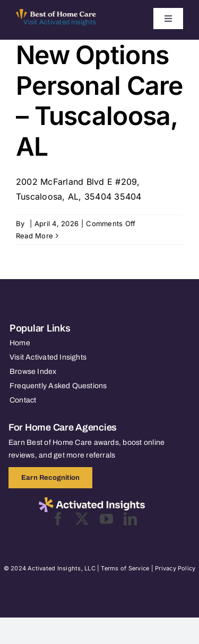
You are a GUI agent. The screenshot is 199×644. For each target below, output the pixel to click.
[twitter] (82, 519)
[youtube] (106, 519)
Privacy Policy (175, 568)
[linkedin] (130, 519)
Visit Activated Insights (60, 22)
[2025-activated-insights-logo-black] (92, 502)
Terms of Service (125, 568)
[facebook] (58, 519)
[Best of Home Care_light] (56, 13)
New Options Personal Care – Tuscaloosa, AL (99, 101)
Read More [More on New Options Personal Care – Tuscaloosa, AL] (34, 236)
